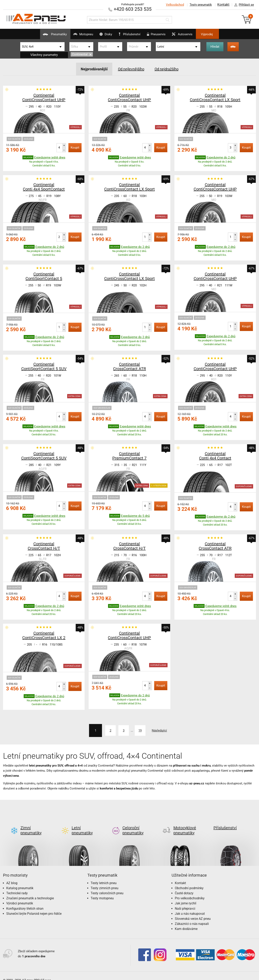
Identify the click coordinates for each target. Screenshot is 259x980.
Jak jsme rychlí (186, 897)
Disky (101, 36)
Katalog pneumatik (20, 881)
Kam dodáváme (186, 922)
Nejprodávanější (91, 69)
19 (141, 730)
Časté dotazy (184, 886)
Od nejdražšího (169, 69)
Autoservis (191, 36)
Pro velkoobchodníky (190, 891)
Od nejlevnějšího (131, 69)
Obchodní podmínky (189, 881)
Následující (164, 730)
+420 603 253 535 (133, 9)
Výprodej (221, 34)
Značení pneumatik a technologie (30, 891)
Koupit (75, 147)
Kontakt (223, 5)
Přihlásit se (243, 5)
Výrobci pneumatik (20, 897)
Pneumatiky (41, 36)
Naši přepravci (185, 902)
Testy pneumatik (201, 5)
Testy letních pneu (104, 876)
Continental (82, 54)
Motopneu (74, 36)
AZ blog (12, 876)
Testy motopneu (102, 891)
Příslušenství (132, 34)
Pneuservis (160, 36)
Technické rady (17, 886)
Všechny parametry (44, 55)
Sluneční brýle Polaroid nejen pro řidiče (34, 907)
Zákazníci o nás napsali (192, 917)
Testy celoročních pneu (107, 886)
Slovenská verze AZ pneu (193, 912)
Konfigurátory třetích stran (25, 902)
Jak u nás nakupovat (190, 907)
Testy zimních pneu (105, 881)
